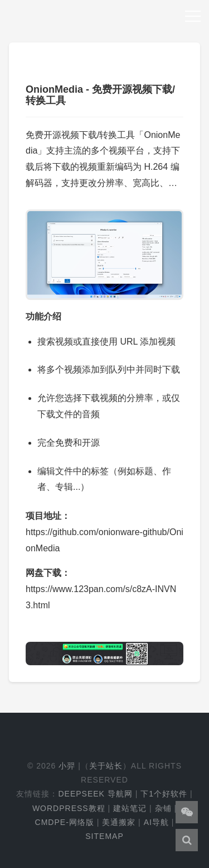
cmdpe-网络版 (65, 822)
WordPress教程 (69, 808)
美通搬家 (119, 822)
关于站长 (106, 766)
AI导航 (156, 822)
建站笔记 (130, 808)
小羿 (67, 766)
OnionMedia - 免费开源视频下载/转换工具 (100, 95)
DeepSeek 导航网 (95, 794)
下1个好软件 (164, 794)
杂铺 (163, 808)
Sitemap (104, 836)
